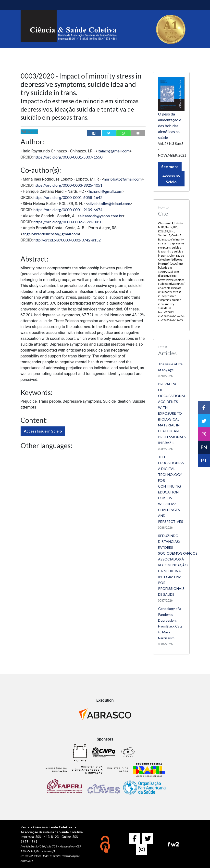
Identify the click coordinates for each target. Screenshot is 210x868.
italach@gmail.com (114, 151)
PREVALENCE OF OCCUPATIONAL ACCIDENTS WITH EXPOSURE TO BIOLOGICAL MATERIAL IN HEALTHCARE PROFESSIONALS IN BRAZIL (172, 413)
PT (204, 460)
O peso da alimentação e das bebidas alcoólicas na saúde (170, 126)
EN (204, 447)
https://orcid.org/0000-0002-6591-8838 (68, 222)
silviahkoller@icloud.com (109, 203)
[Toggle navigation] (27, 5)
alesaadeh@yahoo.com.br (101, 216)
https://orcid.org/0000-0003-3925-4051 (68, 185)
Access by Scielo (171, 179)
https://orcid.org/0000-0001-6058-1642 (68, 197)
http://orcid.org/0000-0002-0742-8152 (67, 240)
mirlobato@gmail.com (123, 179)
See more (170, 166)
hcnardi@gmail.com (106, 191)
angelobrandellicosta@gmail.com (51, 234)
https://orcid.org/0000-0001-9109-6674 (68, 210)
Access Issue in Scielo (43, 431)
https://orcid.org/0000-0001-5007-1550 (68, 157)
